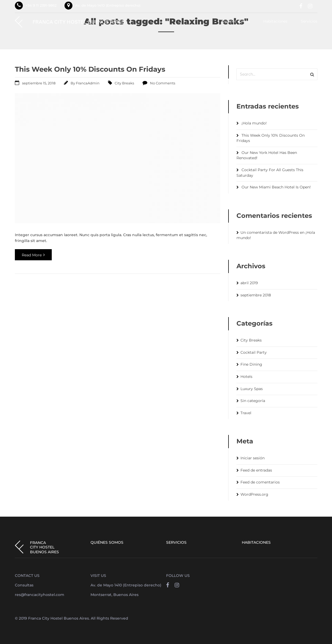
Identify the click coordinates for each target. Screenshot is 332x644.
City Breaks (124, 83)
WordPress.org (254, 494)
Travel (246, 413)
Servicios (309, 21)
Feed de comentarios (260, 482)
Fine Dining (251, 364)
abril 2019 (249, 283)
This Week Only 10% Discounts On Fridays (90, 69)
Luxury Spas (252, 389)
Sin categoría (253, 401)
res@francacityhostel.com (40, 595)
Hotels (246, 377)
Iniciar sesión (253, 458)
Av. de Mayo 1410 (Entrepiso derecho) (108, 5)
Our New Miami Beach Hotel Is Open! (276, 187)
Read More (33, 255)
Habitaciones (275, 21)
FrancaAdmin (88, 83)
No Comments (163, 83)
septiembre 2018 (256, 295)
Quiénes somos (236, 21)
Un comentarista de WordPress (270, 232)
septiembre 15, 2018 (39, 83)
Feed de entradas (256, 470)
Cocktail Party (254, 352)
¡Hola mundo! (254, 123)
